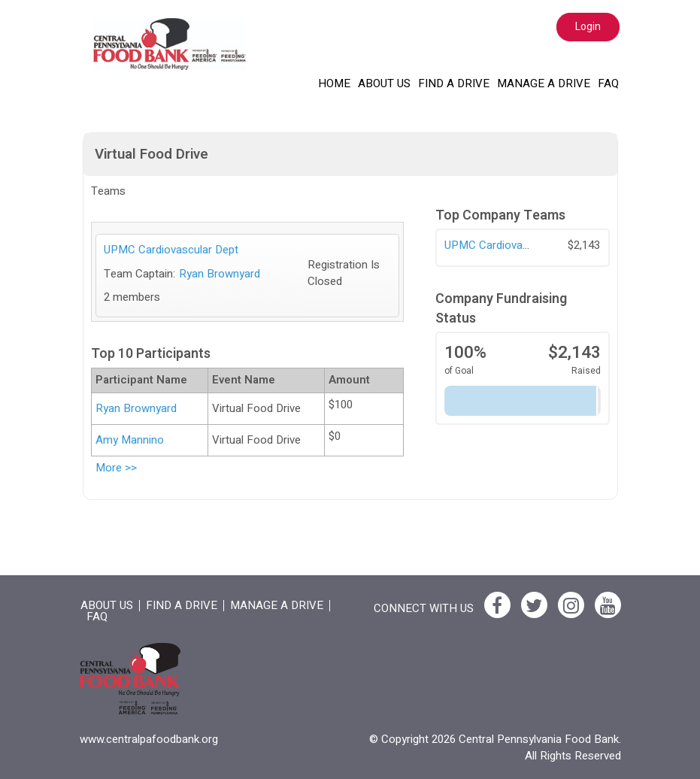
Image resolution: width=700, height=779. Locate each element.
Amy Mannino (130, 440)
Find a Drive (454, 83)
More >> (116, 468)
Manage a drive (544, 83)
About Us (384, 83)
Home (334, 83)
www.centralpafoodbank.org (149, 739)
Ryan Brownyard (220, 274)
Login (588, 27)
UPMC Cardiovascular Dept (512, 245)
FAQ (608, 83)
